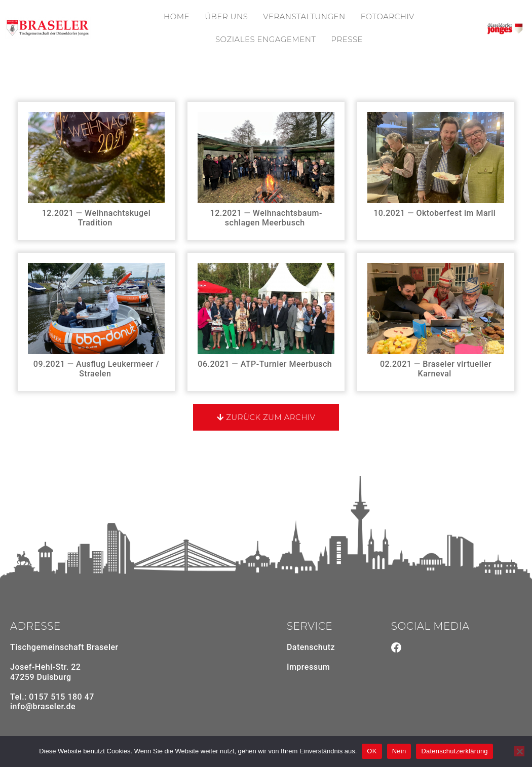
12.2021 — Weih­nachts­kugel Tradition (96, 214)
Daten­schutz (311, 647)
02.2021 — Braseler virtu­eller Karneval (436, 365)
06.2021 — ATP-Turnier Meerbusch (266, 364)
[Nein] (519, 751)
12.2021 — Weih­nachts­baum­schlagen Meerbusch (266, 214)
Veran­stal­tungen (304, 16)
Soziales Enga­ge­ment (265, 39)
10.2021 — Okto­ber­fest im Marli (436, 213)
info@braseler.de (43, 706)
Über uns (226, 16)
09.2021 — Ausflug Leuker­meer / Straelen (96, 365)
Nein (399, 751)
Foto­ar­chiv (388, 16)
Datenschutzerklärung (454, 751)
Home (177, 16)
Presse (347, 39)
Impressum (308, 667)
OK (372, 751)
